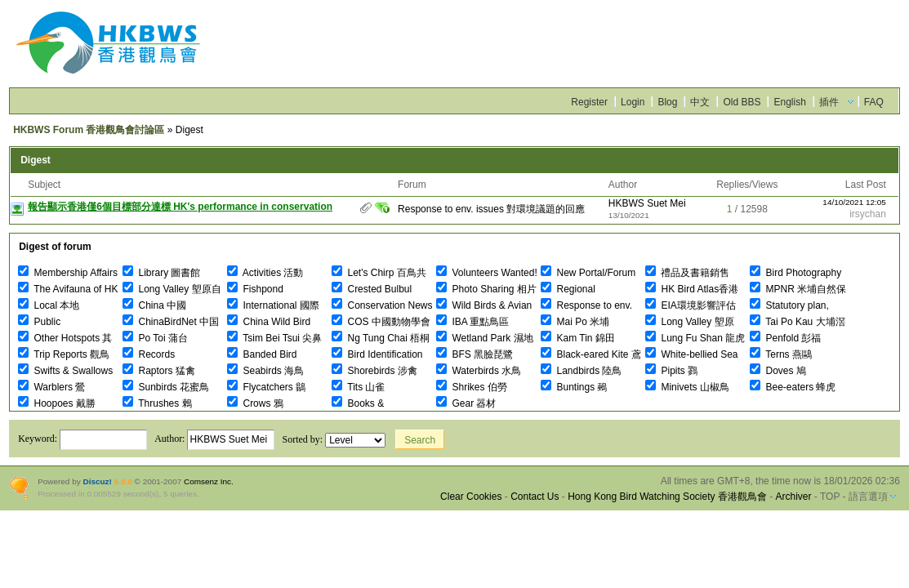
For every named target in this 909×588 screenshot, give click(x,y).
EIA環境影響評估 (691, 305)
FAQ (874, 102)
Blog (667, 102)
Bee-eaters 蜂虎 (793, 387)
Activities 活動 (265, 273)
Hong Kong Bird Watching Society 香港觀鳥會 (667, 497)
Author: (214, 439)
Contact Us (535, 497)
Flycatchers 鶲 (266, 387)
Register (589, 102)
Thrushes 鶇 (157, 403)
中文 (700, 102)
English (789, 102)
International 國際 (273, 305)
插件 (829, 102)
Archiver (793, 497)
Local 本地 (49, 305)
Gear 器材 (466, 403)
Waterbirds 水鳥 (479, 371)
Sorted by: (334, 439)
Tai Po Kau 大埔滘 (798, 322)
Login (633, 102)
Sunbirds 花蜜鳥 (166, 387)
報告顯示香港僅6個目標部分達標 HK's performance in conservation (180, 207)
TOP (830, 497)
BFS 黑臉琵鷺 (475, 354)
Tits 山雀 (358, 387)
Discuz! (97, 481)
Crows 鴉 (255, 403)
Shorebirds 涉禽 (374, 371)
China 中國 (154, 305)
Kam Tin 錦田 (578, 338)
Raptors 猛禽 (159, 371)
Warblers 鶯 (51, 387)
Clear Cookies (471, 497)
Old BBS (742, 102)
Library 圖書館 (161, 273)
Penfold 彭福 (785, 338)
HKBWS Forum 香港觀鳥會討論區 (89, 130)
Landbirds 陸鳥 (581, 371)
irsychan (868, 214)
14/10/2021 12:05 (854, 202)
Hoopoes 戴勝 (57, 403)
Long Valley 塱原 (690, 322)
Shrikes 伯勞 (472, 387)
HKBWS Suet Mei (647, 203)
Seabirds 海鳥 (265, 371)
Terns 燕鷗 (781, 354)
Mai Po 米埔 (575, 322)
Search (420, 440)
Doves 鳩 (778, 371)
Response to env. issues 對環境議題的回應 (491, 209)
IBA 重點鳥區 (472, 322)
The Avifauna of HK (68, 289)
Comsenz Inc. (209, 481)
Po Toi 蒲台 (155, 338)
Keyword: (82, 439)
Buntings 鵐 (574, 387)
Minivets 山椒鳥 (687, 387)
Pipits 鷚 (671, 371)
